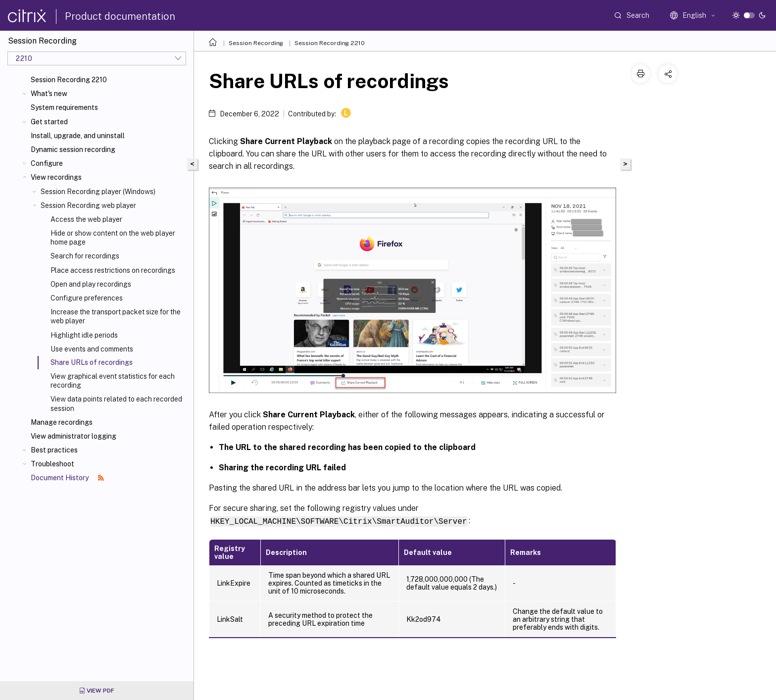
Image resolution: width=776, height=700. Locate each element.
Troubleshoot (52, 464)
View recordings (56, 177)
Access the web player (86, 219)
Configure (47, 163)
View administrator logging (73, 436)
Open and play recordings (91, 284)
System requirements (64, 107)
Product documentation (120, 16)
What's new (49, 94)
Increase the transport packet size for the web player (116, 316)
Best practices (54, 450)
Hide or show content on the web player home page (113, 238)
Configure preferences (87, 298)
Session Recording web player (88, 205)
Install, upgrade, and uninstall (78, 136)
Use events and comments (92, 349)
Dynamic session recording (73, 150)
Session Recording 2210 (69, 80)
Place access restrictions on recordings (113, 270)
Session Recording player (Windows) (98, 192)
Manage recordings (62, 422)
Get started (49, 122)
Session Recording (256, 43)
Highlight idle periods (84, 335)
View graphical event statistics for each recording (113, 381)
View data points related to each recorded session (116, 403)
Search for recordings (85, 256)
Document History (67, 478)
